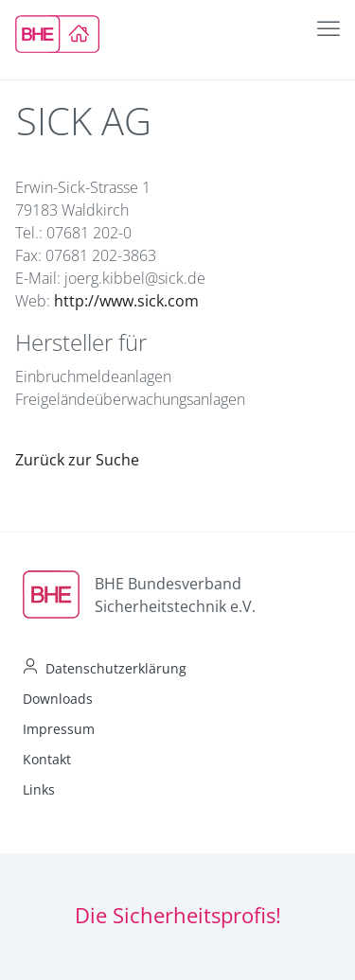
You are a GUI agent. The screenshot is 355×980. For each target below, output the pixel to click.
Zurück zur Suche (77, 460)
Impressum (59, 729)
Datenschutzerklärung (116, 668)
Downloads (58, 699)
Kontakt (47, 759)
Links (39, 789)
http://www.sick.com (126, 301)
